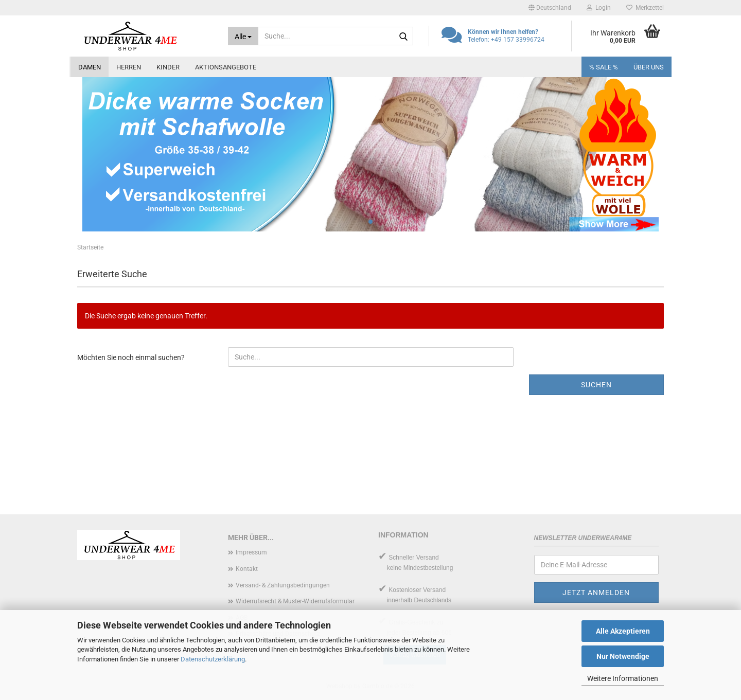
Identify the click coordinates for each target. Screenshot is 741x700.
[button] (550, 8)
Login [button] (599, 8)
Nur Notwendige (623, 656)
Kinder (168, 67)
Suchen (596, 385)
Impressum (251, 552)
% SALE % (604, 67)
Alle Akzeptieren (623, 631)
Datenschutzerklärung (213, 659)
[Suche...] (243, 36)
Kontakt (247, 569)
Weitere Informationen (623, 678)
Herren (129, 67)
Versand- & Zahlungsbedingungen (283, 585)
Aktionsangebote (226, 67)
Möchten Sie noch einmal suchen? (131, 357)
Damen (90, 67)
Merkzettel (645, 8)
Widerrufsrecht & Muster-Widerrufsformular (295, 601)
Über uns (649, 67)
